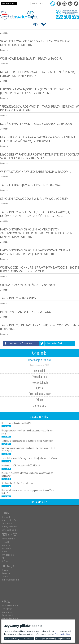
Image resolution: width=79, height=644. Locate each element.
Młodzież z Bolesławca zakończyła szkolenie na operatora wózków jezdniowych (38, 139)
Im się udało (39, 371)
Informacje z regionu (40, 360)
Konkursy (46, 610)
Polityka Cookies (62, 634)
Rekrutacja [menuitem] (5, 548)
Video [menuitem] (41, 536)
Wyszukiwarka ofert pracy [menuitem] (48, 548)
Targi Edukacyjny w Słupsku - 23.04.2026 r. (32, 185)
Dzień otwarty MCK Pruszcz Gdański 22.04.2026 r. (38, 124)
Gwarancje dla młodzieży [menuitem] (47, 561)
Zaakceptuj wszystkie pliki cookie (19, 639)
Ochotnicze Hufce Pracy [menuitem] (10, 520)
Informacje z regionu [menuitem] (46, 517)
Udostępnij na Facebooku (20, 343)
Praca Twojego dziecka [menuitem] (9, 587)
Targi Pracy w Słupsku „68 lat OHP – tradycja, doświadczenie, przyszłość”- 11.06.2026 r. (35, 214)
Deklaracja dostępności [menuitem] (9, 526)
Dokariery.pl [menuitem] (6, 517)
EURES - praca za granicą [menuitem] (47, 564)
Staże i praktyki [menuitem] (44, 602)
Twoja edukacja (39, 382)
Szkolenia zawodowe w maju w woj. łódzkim (34, 199)
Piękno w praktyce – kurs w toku (26, 312)
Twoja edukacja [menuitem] (44, 526)
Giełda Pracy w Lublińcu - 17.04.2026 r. (29, 285)
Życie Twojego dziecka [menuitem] (9, 590)
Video (40, 399)
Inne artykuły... (39, 502)
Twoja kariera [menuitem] (43, 523)
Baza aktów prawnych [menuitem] (46, 605)
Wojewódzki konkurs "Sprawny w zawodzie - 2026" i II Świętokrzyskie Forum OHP (39, 269)
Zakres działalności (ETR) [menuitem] (10, 530)
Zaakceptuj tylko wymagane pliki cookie (53, 639)
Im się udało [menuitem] (43, 520)
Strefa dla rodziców (40, 394)
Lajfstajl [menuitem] (42, 530)
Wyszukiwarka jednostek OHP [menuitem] (11, 614)
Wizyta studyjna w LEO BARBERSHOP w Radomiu (36, 172)
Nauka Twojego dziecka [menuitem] (9, 584)
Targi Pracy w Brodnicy (18, 298)
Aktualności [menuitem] (43, 584)
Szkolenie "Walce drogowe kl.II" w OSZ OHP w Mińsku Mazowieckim (35, 43)
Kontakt (7, 610)
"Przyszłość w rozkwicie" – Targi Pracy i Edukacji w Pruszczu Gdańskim (39, 108)
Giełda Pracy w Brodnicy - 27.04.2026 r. (17, 423)
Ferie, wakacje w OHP (40, 365)
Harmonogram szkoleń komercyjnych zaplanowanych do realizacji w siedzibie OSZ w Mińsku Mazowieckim (36, 233)
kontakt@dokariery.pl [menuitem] (9, 617)
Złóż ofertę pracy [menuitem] (45, 599)
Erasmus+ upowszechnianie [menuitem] (11, 558)
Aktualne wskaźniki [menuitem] (45, 568)
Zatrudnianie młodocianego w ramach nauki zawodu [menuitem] (56, 587)
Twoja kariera (39, 376)
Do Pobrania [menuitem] (43, 539)
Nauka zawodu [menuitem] (6, 552)
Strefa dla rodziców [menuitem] (45, 533)
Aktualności (47, 513)
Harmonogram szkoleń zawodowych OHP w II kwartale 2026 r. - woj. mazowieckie (35, 252)
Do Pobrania (39, 405)
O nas (5, 513)
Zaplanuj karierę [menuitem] (44, 555)
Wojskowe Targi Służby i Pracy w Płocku (31, 59)
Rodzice (7, 580)
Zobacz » (4, 33)
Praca (43, 544)
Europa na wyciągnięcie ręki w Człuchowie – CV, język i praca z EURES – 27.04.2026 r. (37, 91)
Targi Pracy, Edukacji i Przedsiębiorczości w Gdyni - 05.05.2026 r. (39, 327)
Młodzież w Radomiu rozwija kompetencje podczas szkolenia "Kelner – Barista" (39, 156)
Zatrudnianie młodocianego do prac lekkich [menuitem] (54, 595)
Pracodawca (48, 580)
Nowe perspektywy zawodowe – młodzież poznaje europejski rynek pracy (39, 74)
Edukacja (8, 544)
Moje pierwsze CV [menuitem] (45, 558)
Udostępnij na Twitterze (56, 343)
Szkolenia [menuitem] (5, 555)
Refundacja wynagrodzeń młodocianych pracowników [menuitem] (52, 591)
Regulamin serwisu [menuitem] (8, 523)
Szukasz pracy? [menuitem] (44, 552)
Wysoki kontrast (9, 3)
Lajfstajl (39, 388)
